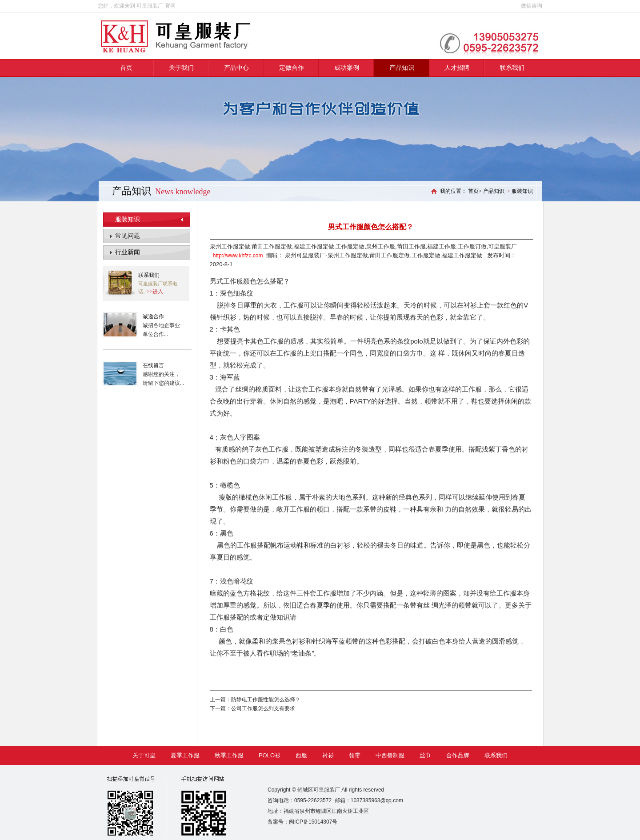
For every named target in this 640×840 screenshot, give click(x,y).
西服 (301, 755)
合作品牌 (458, 755)
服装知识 (128, 219)
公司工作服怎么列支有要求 (263, 708)
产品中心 (236, 68)
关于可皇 (144, 755)
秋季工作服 (229, 755)
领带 (355, 755)
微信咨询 (532, 6)
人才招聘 (457, 68)
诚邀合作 (153, 316)
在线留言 (153, 365)
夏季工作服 (185, 755)
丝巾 (425, 755)
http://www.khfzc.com (238, 256)
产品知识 (402, 68)
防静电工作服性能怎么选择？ (266, 700)
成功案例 (347, 68)
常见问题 (128, 236)
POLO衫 (270, 755)
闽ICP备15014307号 (313, 822)
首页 (126, 68)
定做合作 (292, 68)
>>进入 (155, 292)
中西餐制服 (390, 755)
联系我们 (512, 68)
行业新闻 (128, 252)
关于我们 (181, 68)
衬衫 (328, 755)
